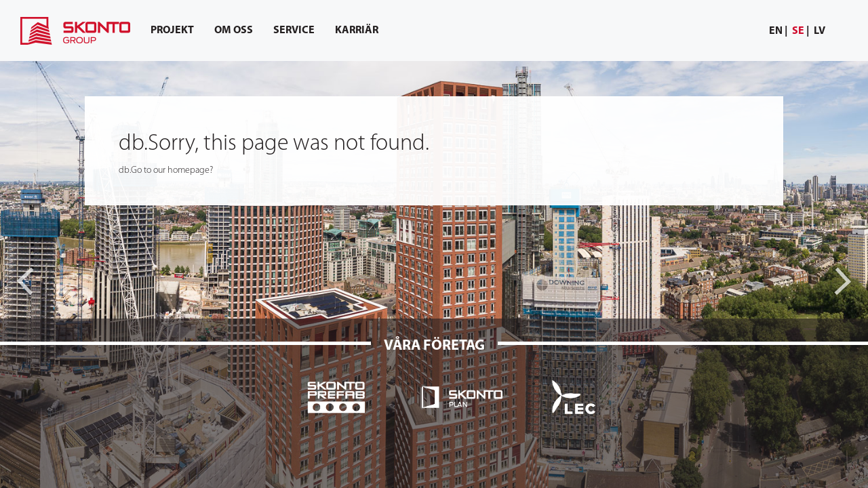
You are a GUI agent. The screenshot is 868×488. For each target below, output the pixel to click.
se (798, 31)
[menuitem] (778, 32)
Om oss (234, 30)
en (776, 31)
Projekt (172, 30)
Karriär (357, 30)
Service (294, 30)
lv (820, 31)
